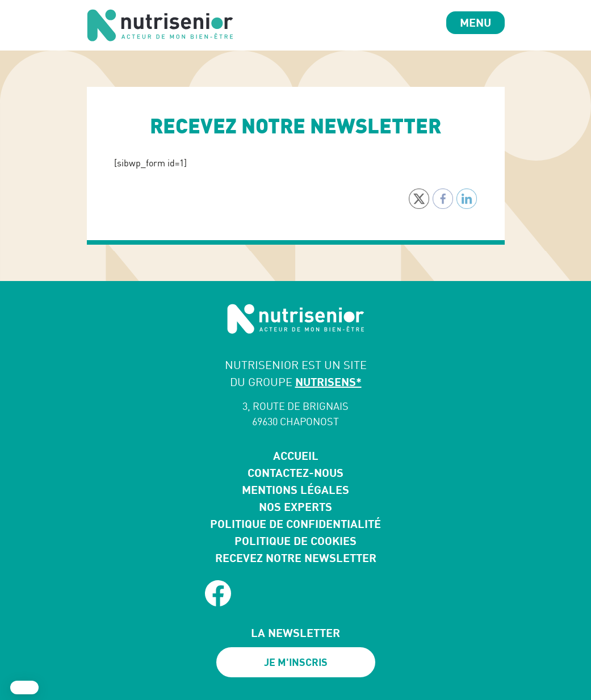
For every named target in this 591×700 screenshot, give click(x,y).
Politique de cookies (295, 541)
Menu (475, 22)
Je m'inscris (296, 662)
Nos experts (295, 507)
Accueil (296, 456)
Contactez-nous (295, 473)
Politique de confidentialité (295, 524)
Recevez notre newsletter (296, 558)
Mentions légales (295, 490)
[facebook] (218, 593)
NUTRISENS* (328, 382)
